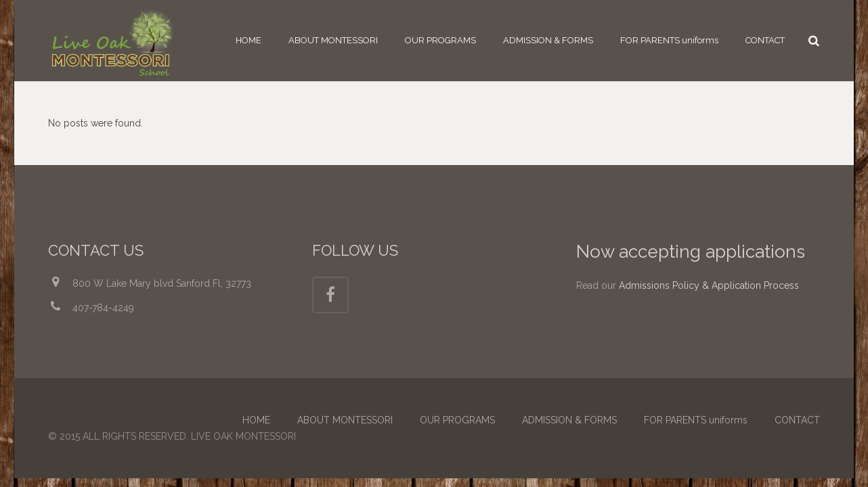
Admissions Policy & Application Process (709, 285)
